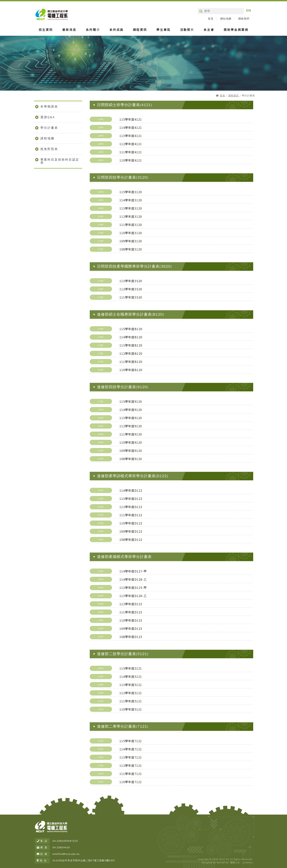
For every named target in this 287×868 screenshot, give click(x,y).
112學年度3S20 (131, 289)
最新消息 (69, 30)
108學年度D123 (131, 637)
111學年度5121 (131, 701)
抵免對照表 (49, 149)
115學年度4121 (131, 119)
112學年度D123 (131, 604)
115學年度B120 (131, 329)
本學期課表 (49, 107)
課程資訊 (140, 30)
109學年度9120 (131, 451)
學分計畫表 (49, 128)
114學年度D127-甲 (133, 571)
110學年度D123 (131, 620)
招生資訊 (46, 30)
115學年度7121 (131, 741)
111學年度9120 (131, 434)
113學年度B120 (131, 345)
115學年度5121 (131, 668)
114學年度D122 (131, 490)
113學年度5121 (131, 685)
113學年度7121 (131, 757)
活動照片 (187, 30)
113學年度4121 (131, 136)
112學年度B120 (131, 353)
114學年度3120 (131, 200)
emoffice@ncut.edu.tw (66, 854)
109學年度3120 (131, 241)
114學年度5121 (131, 676)
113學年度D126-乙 (133, 596)
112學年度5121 (131, 693)
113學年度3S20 (131, 281)
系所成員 (116, 30)
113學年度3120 (131, 208)
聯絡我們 (244, 19)
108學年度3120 (131, 249)
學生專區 (163, 30)
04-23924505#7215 (65, 841)
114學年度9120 (131, 410)
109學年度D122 (131, 531)
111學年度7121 (131, 774)
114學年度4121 (131, 127)
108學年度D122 (131, 540)
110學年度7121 (131, 782)
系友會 (209, 30)
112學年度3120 (131, 216)
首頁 (211, 19)
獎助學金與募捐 (236, 30)
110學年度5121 (131, 709)
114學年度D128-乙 (133, 579)
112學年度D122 (131, 507)
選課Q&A (48, 117)
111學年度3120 (131, 225)
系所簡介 (93, 30)
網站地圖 (226, 19)
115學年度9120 (131, 401)
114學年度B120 (131, 337)
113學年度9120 (131, 418)
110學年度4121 (131, 160)
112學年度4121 (131, 144)
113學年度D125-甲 (133, 588)
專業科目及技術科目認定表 (60, 161)
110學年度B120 (131, 370)
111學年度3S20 (131, 297)
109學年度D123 (131, 628)
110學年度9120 (131, 442)
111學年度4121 (131, 152)
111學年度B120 (131, 362)
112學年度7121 (131, 765)
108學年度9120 (131, 459)
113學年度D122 (131, 499)
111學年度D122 (131, 515)
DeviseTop (223, 863)
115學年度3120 (131, 192)
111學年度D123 (131, 612)
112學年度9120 (131, 426)
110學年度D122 (131, 523)
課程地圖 (48, 138)
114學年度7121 (131, 749)
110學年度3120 (131, 233)
